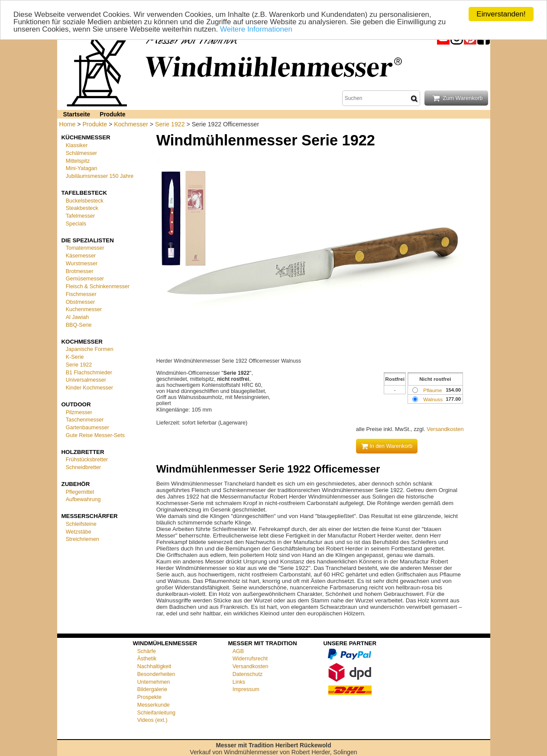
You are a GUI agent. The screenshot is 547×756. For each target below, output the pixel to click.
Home (68, 124)
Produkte (112, 114)
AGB (238, 651)
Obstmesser (80, 302)
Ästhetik (147, 659)
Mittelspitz (78, 161)
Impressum (246, 689)
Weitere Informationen (256, 29)
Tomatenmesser (85, 248)
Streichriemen (83, 539)
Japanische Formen (90, 349)
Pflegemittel (80, 492)
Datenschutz (248, 674)
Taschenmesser (85, 420)
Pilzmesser (79, 412)
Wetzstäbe (79, 531)
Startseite (77, 114)
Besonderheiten (156, 674)
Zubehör (76, 484)
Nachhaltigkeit (154, 666)
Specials (76, 224)
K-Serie (75, 357)
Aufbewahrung (83, 499)
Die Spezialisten (88, 240)
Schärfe (147, 651)
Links (239, 682)
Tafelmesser (80, 216)
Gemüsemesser (85, 279)
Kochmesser (131, 124)
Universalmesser (86, 380)
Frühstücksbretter (87, 460)
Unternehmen (154, 682)
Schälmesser (81, 153)
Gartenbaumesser (87, 428)
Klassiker (77, 145)
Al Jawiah (78, 317)
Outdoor (76, 404)
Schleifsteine (81, 524)
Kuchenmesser (84, 309)
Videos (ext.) (152, 720)
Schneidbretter (83, 467)
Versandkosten (445, 429)
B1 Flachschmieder (89, 372)
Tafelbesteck (84, 193)
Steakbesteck (82, 208)
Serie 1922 (170, 124)
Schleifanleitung (156, 712)
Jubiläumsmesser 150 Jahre (100, 176)
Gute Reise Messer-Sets (95, 435)
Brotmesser (80, 271)
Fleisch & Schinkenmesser (98, 286)
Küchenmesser (86, 137)
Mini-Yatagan (82, 168)
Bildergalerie (152, 689)
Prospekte (149, 697)
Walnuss (433, 399)
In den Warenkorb (387, 446)
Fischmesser (81, 294)
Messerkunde (154, 705)
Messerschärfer (90, 516)
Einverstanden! (501, 14)
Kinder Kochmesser (89, 388)
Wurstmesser (82, 264)
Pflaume (432, 390)
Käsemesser (81, 256)
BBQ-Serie (79, 325)
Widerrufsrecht (250, 659)
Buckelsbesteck (85, 200)
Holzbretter (83, 452)
